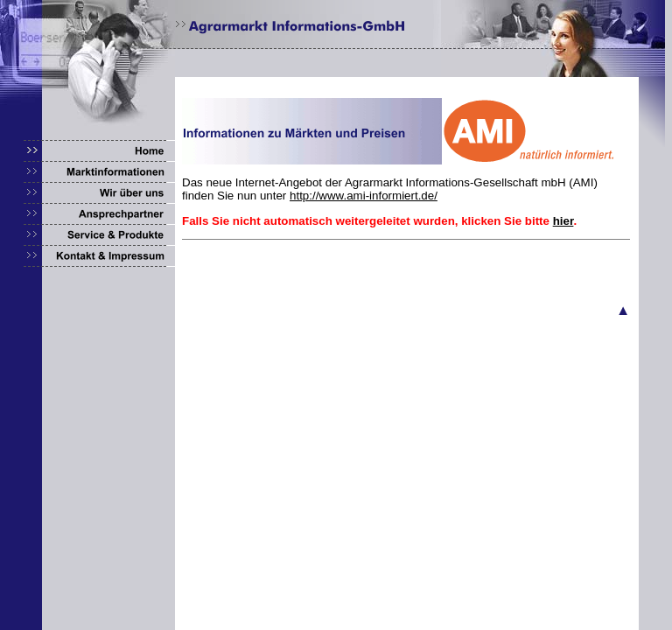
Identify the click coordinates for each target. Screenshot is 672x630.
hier (563, 221)
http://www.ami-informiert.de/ (364, 196)
